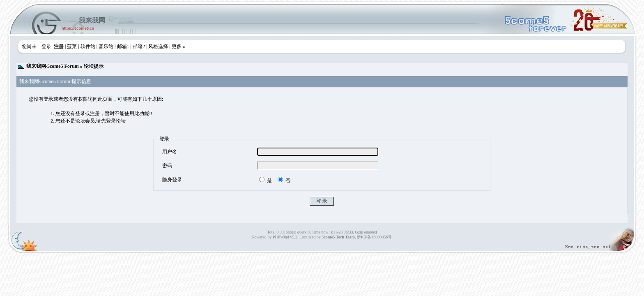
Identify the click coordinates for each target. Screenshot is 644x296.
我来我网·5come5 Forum (53, 66)
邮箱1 (123, 46)
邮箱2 (139, 46)
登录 (46, 46)
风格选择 (158, 46)
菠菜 (72, 46)
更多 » (178, 46)
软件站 (88, 46)
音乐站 (106, 46)
